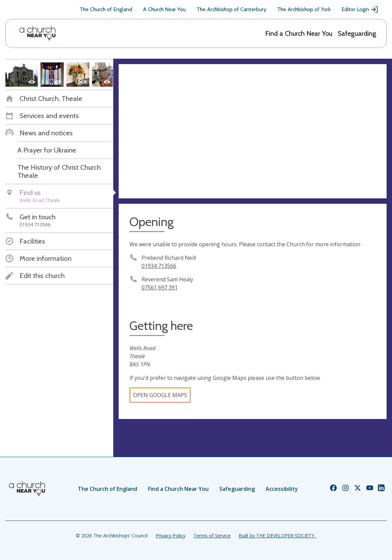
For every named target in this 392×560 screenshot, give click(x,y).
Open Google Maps (160, 395)
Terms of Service (212, 536)
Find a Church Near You (299, 33)
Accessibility (282, 489)
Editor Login (360, 9)
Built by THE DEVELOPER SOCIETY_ (277, 536)
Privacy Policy (171, 536)
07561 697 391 (160, 287)
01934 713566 (159, 266)
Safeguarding (357, 33)
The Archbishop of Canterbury (231, 9)
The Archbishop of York (304, 9)
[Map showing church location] (253, 131)
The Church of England (106, 9)
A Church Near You (164, 9)
